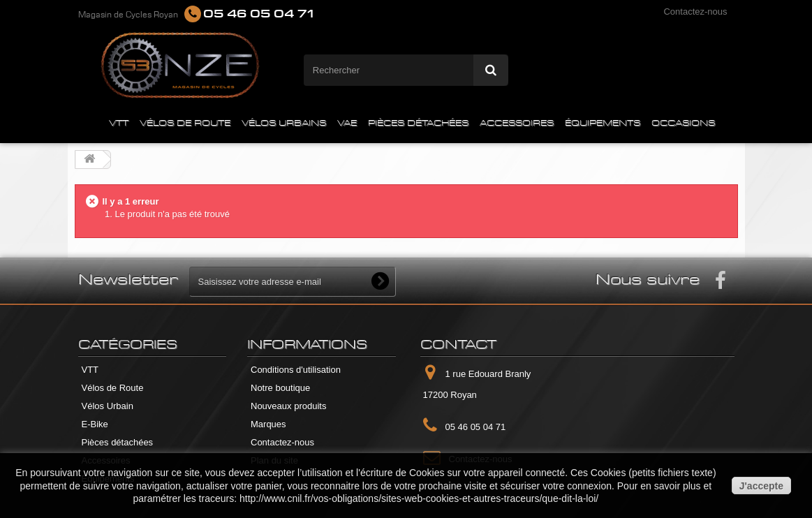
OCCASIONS (683, 124)
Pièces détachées (118, 442)
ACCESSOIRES (517, 124)
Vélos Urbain (108, 406)
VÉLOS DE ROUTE (185, 124)
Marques (268, 424)
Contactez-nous (695, 12)
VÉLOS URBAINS (284, 124)
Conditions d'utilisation (296, 370)
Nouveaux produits (288, 406)
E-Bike (95, 424)
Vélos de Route (113, 388)
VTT (119, 124)
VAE (347, 124)
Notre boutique (280, 388)
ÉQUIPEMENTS (603, 124)
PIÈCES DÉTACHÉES (418, 124)
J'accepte (761, 486)
